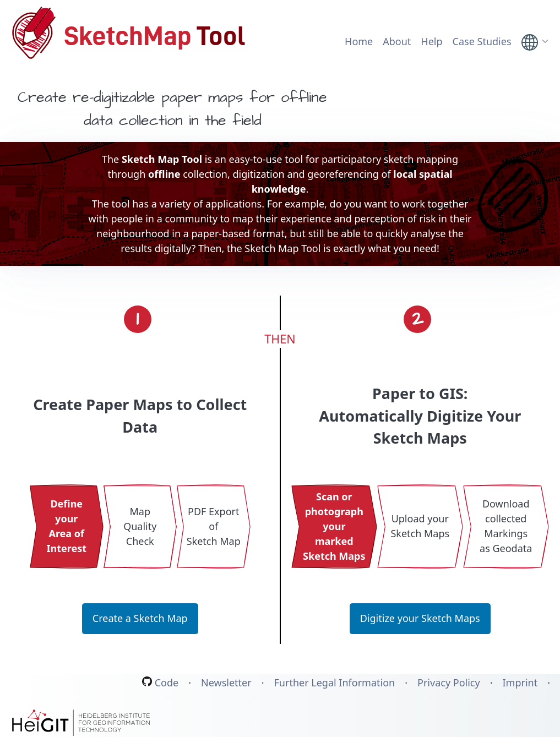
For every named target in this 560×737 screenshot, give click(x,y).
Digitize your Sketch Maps (420, 618)
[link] (536, 42)
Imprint (520, 683)
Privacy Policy (449, 683)
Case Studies (482, 41)
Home (359, 41)
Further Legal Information (335, 683)
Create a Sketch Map (140, 618)
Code (160, 683)
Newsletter (226, 683)
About (397, 41)
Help (431, 41)
